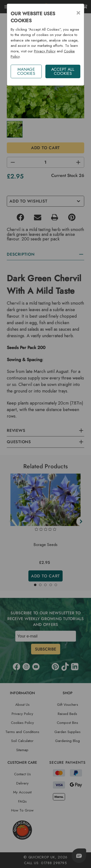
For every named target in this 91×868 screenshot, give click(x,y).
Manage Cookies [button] (26, 71)
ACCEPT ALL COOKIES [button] (63, 71)
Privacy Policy (45, 51)
